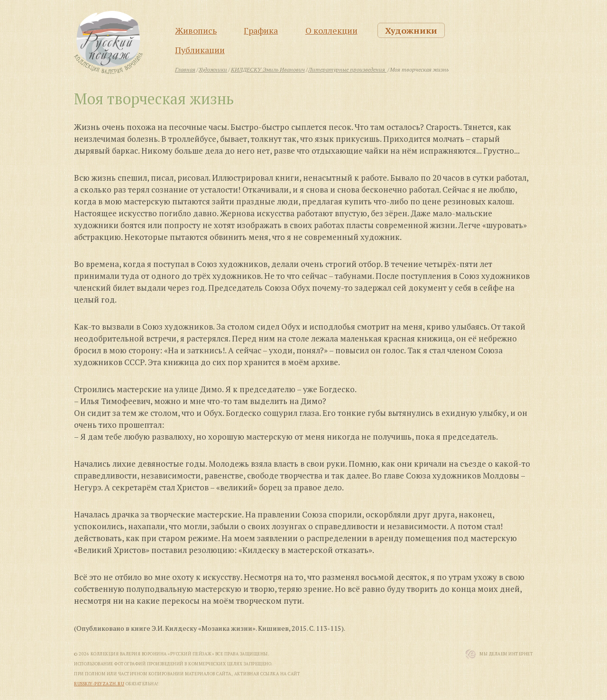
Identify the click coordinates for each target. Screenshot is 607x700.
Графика (261, 30)
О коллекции (331, 30)
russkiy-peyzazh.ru (99, 684)
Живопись (196, 30)
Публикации (200, 50)
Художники (411, 30)
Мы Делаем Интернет (506, 654)
